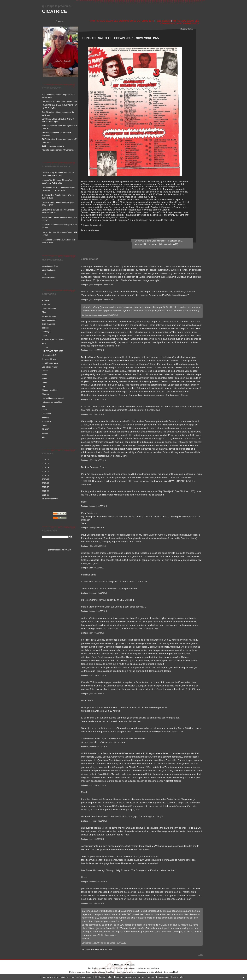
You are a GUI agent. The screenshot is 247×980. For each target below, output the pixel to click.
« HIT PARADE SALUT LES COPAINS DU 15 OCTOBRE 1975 (122, 21)
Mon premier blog (49, 390)
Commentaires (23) (169, 244)
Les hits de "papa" (50, 367)
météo (45, 382)
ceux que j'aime (49, 320)
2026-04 (46, 464)
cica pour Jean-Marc (99, 315)
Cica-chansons (48, 324)
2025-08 (46, 495)
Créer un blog (118, 965)
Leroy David (47, 187)
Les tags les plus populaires (148, 968)
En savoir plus (177, 977)
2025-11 (46, 483)
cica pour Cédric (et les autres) (103, 943)
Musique (46, 394)
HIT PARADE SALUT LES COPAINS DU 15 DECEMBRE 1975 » (180, 22)
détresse (46, 328)
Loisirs (45, 371)
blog (175, 972)
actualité (46, 300)
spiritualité (46, 421)
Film (44, 343)
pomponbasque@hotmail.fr (60, 550)
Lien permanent (151, 244)
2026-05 (46, 460)
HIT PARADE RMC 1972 (53, 351)
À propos (60, 21)
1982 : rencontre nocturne (53, 146)
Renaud (45, 240)
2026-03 (46, 468)
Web (44, 437)
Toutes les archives (50, 499)
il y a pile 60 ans (49, 359)
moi (44, 386)
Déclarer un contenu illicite (80, 972)
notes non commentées (52, 402)
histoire (45, 347)
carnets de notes (49, 316)
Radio (45, 410)
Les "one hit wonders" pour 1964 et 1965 (59, 101)
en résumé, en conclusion (53, 339)
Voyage (45, 433)
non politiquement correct (53, 398)
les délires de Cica (50, 363)
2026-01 (46, 475)
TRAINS (46, 429)
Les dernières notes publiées (124, 968)
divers (45, 336)
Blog (44, 312)
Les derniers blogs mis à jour (100, 968)
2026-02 (46, 472)
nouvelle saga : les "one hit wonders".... (59, 150)
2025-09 (46, 491)
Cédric (45, 172)
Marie (44, 375)
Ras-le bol (46, 414)
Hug (44, 217)
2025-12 (46, 479)
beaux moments (49, 308)
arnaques (46, 304)
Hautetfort (131, 965)
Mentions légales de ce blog (103, 972)
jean (44, 180)
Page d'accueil (163, 21)
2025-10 (46, 487)
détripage (46, 332)
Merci (44, 379)
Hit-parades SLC (49, 355)
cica (44, 232)
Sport (44, 425)
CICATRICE (55, 11)
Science (45, 418)
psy (43, 406)
